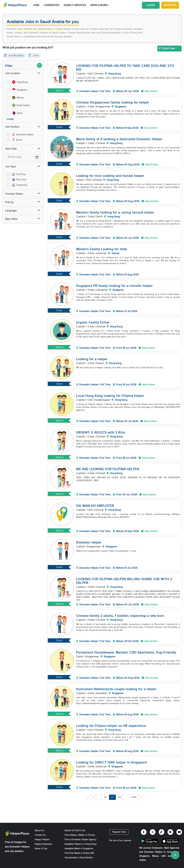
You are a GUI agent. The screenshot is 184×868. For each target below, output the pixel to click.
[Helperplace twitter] (153, 832)
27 (112, 797)
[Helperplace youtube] (179, 832)
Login (151, 5)
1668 (134, 797)
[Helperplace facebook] (144, 832)
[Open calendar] (37, 157)
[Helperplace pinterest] (170, 832)
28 (119, 797)
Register (170, 5)
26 (105, 797)
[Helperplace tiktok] (161, 832)
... (99, 797)
